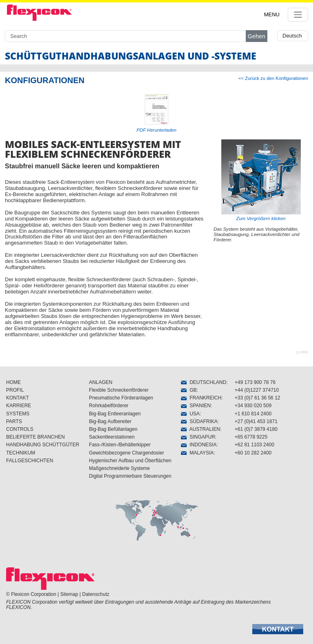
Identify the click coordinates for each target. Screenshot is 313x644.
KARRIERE (19, 406)
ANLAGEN (100, 382)
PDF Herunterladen (156, 130)
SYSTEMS (18, 414)
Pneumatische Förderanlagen (121, 398)
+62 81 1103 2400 (255, 445)
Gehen (257, 36)
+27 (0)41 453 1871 (256, 421)
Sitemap (69, 594)
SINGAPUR (198, 437)
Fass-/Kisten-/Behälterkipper (120, 445)
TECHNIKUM (21, 453)
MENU (272, 14)
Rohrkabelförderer (109, 406)
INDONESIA (199, 445)
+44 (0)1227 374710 (257, 390)
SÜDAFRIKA (199, 421)
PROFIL (15, 390)
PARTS (14, 421)
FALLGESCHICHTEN (30, 461)
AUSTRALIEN (200, 429)
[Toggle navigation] (298, 15)
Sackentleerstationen (112, 437)
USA (190, 414)
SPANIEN (196, 406)
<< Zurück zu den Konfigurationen (273, 78)
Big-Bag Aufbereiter (110, 421)
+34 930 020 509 (253, 406)
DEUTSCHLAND (204, 382)
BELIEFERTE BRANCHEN (35, 437)
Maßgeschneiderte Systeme (119, 468)
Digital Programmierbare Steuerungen (130, 476)
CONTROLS (20, 429)
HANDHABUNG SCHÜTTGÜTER (43, 445)
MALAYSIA (197, 453)
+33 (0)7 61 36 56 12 (258, 398)
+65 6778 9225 (251, 437)
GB (189, 390)
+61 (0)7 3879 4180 (256, 429)
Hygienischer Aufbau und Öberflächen (130, 461)
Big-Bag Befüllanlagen (113, 429)
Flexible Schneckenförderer (119, 390)
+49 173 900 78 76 (255, 382)
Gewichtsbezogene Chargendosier (126, 453)
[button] (278, 629)
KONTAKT (18, 398)
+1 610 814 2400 (253, 414)
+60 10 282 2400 (253, 453)
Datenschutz (96, 594)
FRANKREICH (201, 398)
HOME (13, 382)
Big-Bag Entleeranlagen (115, 414)
